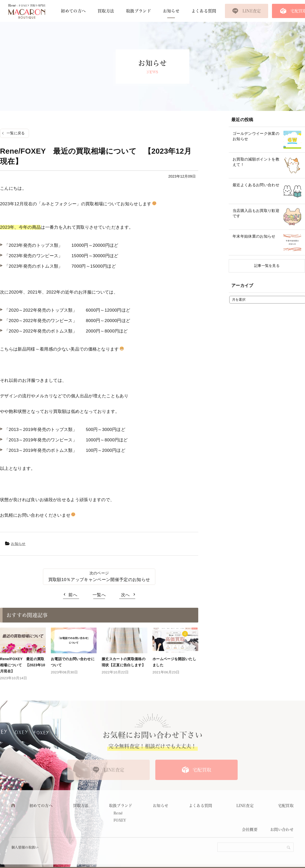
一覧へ (99, 595)
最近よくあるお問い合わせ (256, 185)
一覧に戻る (16, 133)
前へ (73, 595)
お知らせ (171, 11)
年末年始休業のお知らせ (254, 236)
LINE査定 (252, 11)
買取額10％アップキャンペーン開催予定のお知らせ (99, 580)
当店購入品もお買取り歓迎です (256, 213)
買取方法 (106, 11)
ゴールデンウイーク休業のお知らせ (256, 136)
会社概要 (250, 841)
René (118, 825)
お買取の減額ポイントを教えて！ (256, 162)
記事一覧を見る (267, 266)
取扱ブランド (139, 11)
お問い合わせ (282, 841)
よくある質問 (204, 11)
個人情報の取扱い (25, 859)
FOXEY (120, 832)
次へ (125, 595)
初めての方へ (73, 11)
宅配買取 (202, 781)
